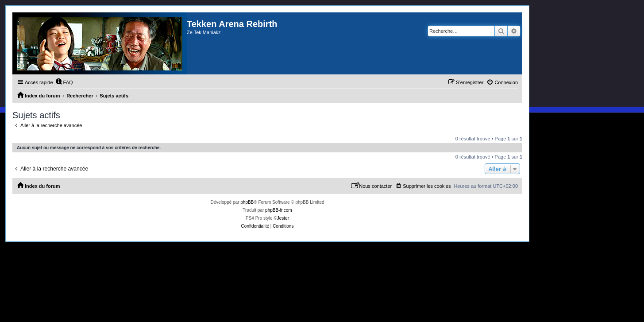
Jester (283, 218)
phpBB (247, 202)
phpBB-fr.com (279, 210)
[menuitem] (64, 82)
